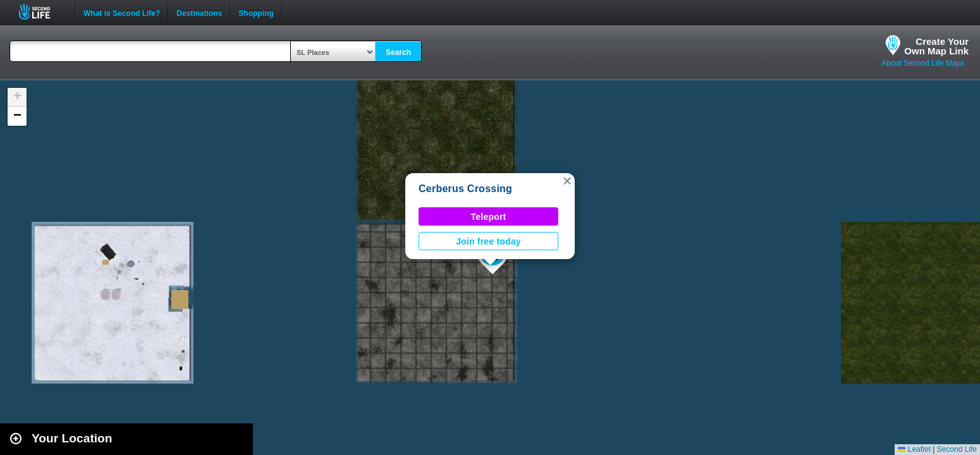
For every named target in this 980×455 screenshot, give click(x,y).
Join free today (488, 241)
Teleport (489, 217)
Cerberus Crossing (465, 189)
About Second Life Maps (923, 63)
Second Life (41, 12)
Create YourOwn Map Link (936, 46)
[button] (567, 181)
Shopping (256, 12)
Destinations (199, 12)
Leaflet (914, 449)
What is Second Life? (122, 12)
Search (398, 52)
